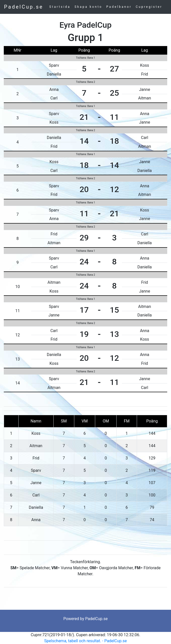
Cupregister (149, 7)
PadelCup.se (24, 7)
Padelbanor (119, 7)
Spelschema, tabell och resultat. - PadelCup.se (86, 641)
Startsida (60, 7)
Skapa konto (88, 7)
